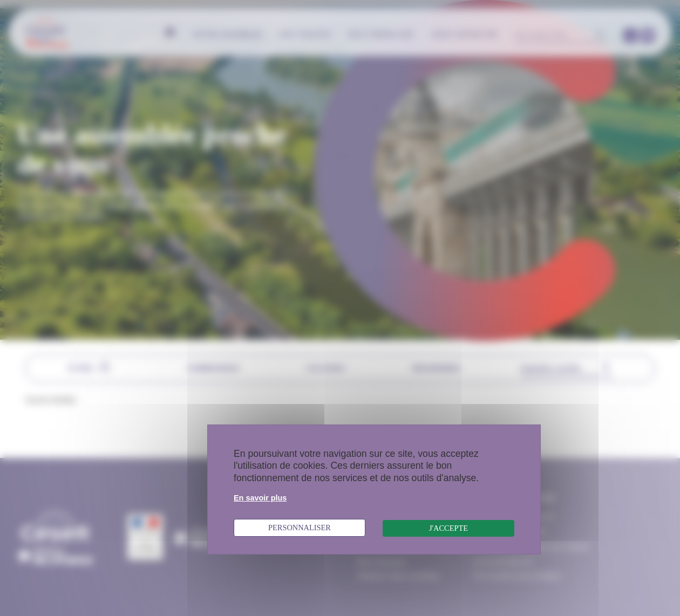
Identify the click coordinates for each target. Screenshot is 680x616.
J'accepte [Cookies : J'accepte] (448, 528)
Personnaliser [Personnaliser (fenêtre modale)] (300, 528)
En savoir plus (260, 498)
